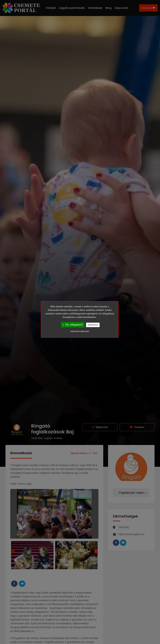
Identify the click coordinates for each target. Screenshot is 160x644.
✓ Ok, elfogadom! (73, 325)
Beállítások (93, 325)
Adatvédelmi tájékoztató (80, 331)
